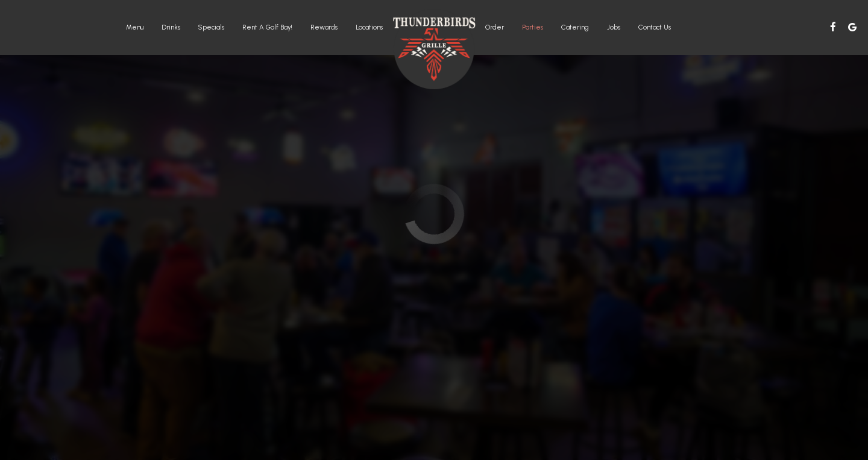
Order (495, 27)
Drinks (171, 27)
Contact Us (655, 27)
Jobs (614, 27)
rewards (324, 27)
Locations (369, 27)
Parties (533, 27)
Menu (135, 27)
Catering (575, 27)
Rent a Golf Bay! (267, 27)
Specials (211, 27)
